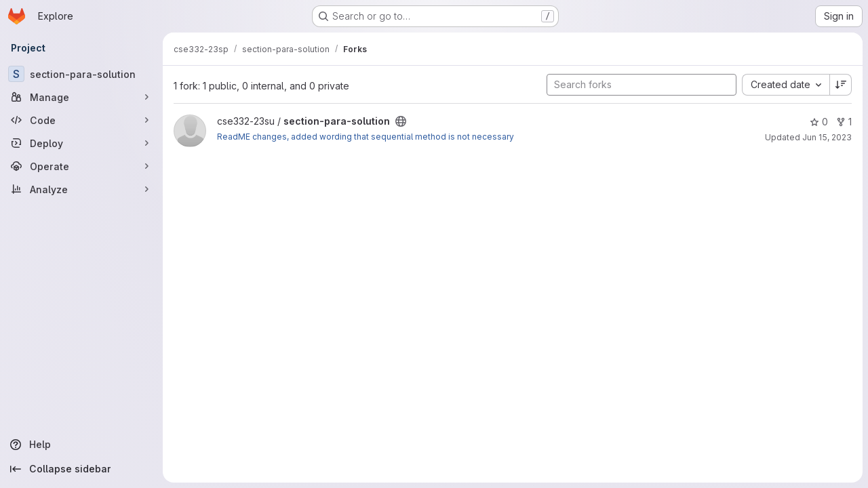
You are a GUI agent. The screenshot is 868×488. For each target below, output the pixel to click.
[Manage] (81, 97)
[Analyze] (81, 189)
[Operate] (81, 166)
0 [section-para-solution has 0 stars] (819, 122)
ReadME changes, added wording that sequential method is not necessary (366, 137)
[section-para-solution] (81, 74)
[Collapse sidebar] (81, 469)
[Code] (81, 120)
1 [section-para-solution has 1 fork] (844, 122)
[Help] (81, 445)
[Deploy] (81, 143)
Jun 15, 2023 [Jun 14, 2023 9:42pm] (827, 137)
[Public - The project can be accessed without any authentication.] (401, 121)
